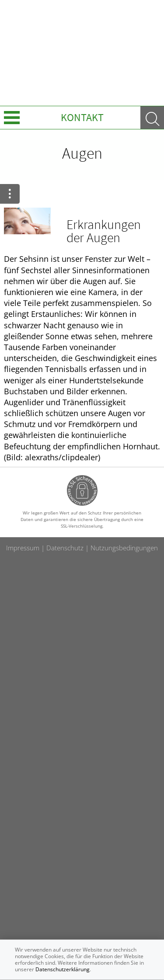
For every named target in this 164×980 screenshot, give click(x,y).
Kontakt (82, 117)
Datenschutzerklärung (63, 969)
